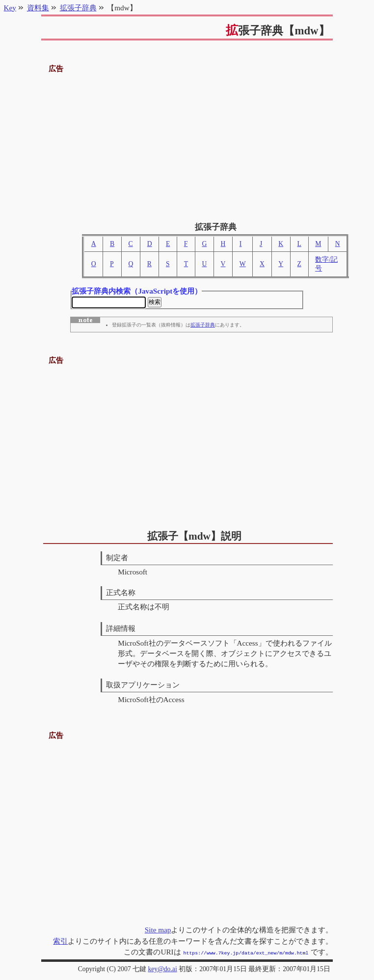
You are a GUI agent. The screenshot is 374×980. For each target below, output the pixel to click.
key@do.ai (162, 969)
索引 (60, 942)
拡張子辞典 (203, 327)
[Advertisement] (187, 144)
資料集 (38, 8)
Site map (158, 931)
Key (10, 8)
